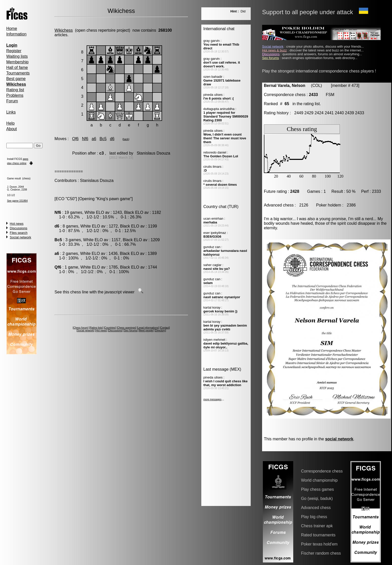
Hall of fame (17, 68)
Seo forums (131, 331)
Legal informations (148, 328)
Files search (19, 233)
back (126, 139)
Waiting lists (17, 56)
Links (11, 112)
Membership (17, 62)
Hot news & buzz (275, 50)
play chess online (17, 163)
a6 (94, 139)
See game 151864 (17, 201)
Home (12, 29)
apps (26, 159)
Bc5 (103, 139)
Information (16, 34)
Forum (12, 101)
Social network (21, 237)
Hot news (17, 224)
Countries (110, 328)
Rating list (15, 90)
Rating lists (96, 328)
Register (14, 51)
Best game (16, 79)
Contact (165, 328)
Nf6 (85, 139)
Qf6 (75, 139)
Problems (15, 95)
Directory (160, 331)
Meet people (146, 331)
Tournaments (18, 73)
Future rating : (282, 191)
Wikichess (64, 30)
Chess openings (126, 328)
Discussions (19, 228)
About (12, 129)
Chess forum (81, 328)
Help (11, 123)
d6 (112, 139)
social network (339, 439)
